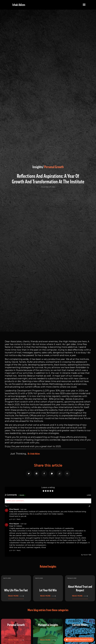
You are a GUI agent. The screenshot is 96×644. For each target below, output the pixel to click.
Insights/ (38, 167)
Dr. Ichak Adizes (34, 454)
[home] (17, 5)
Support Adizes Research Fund (79, 640)
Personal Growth (54, 167)
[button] (84, 5)
